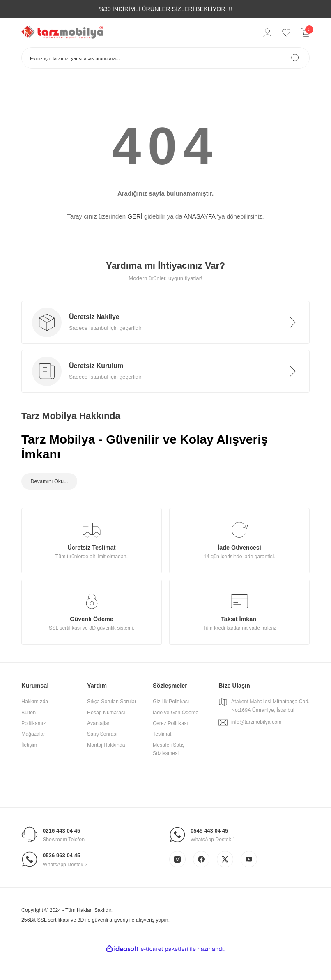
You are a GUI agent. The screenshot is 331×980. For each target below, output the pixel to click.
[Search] (165, 58)
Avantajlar (98, 747)
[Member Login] (267, 32)
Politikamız (34, 747)
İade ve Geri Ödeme (176, 736)
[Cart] (305, 32)
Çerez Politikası (170, 747)
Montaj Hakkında (106, 768)
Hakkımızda (35, 725)
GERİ (135, 216)
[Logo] (62, 32)
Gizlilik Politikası (171, 725)
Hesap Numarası (106, 736)
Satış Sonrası (102, 757)
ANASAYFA (199, 216)
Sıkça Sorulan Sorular (112, 725)
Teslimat (162, 757)
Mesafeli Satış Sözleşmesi (169, 772)
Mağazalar (33, 757)
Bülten (29, 736)
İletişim (29, 768)
